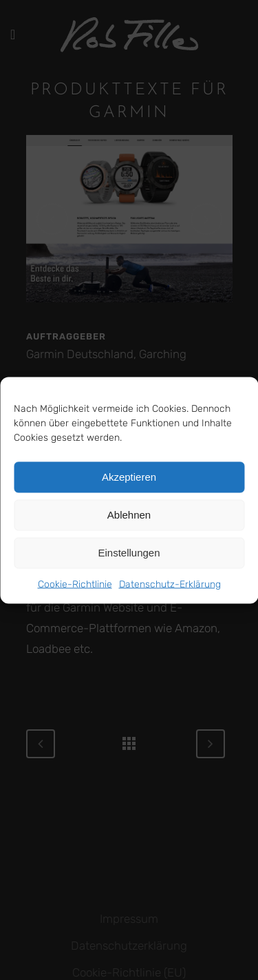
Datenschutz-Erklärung (170, 584)
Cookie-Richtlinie (75, 584)
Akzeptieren (129, 477)
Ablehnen (129, 515)
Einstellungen (129, 553)
